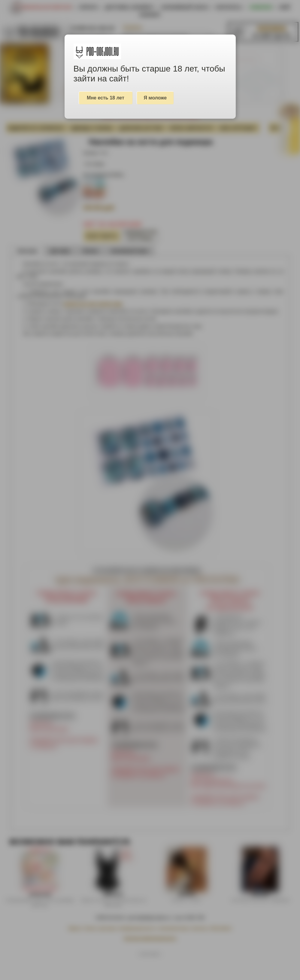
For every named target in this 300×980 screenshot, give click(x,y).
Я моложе (155, 98)
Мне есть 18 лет (106, 98)
